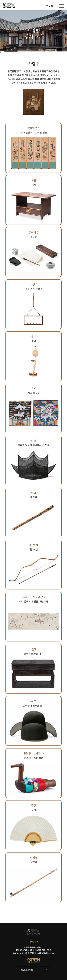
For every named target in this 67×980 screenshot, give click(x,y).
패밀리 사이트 (27, 970)
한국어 (49, 6)
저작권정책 (34, 942)
